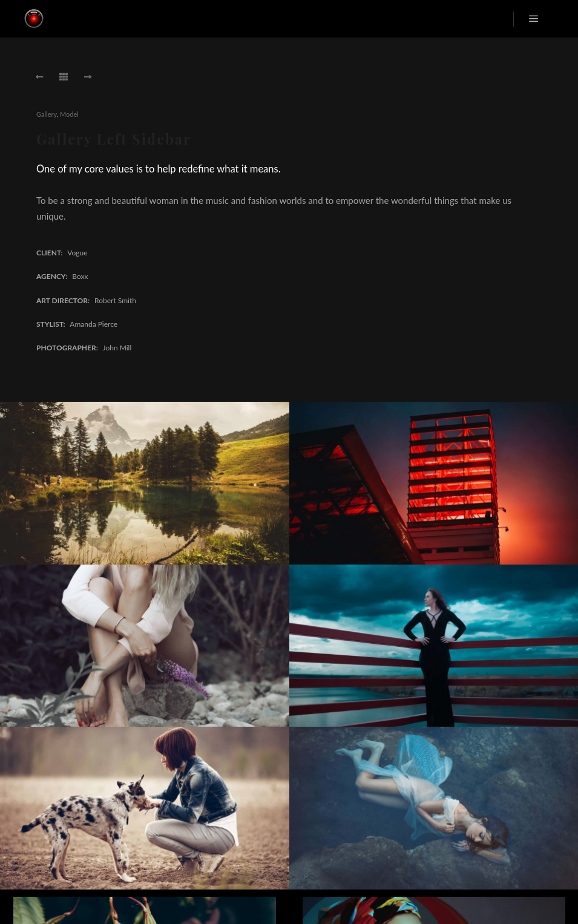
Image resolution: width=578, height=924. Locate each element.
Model (69, 114)
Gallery (47, 114)
